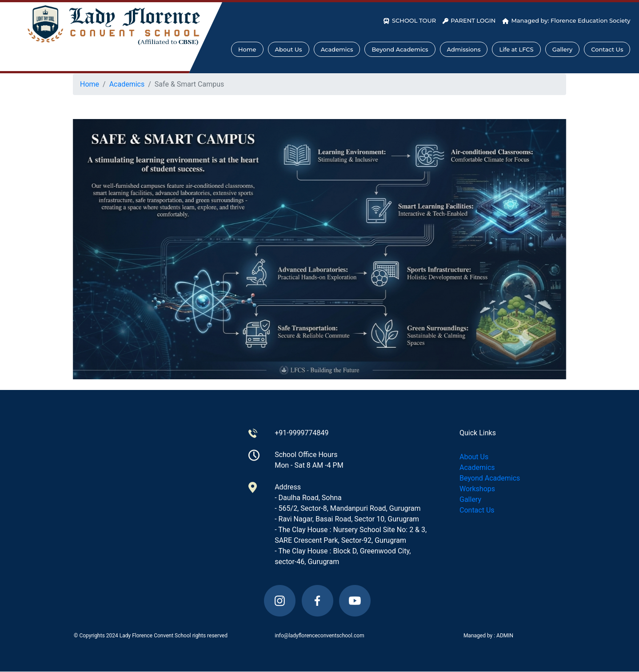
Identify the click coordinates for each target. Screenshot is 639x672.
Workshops (477, 489)
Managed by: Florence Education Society (566, 20)
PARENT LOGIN (469, 20)
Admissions (464, 49)
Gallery (563, 49)
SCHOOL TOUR (409, 20)
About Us (289, 49)
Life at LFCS (516, 49)
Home (247, 49)
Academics (337, 49)
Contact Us (607, 49)
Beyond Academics (400, 49)
